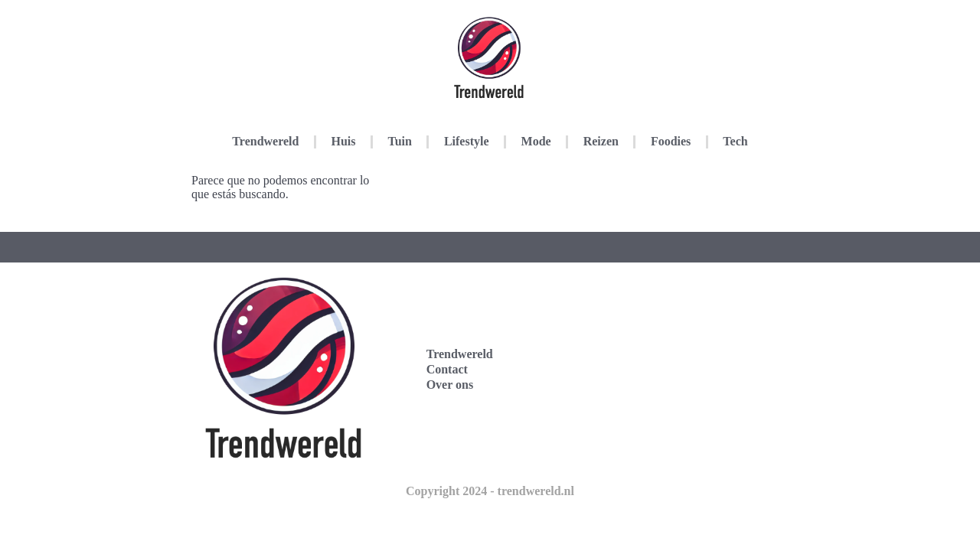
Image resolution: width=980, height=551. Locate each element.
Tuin (399, 141)
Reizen (601, 141)
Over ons (450, 385)
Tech (735, 141)
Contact (447, 369)
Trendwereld (265, 141)
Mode (536, 141)
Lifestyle (467, 141)
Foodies (671, 141)
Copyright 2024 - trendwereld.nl (490, 491)
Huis (343, 141)
